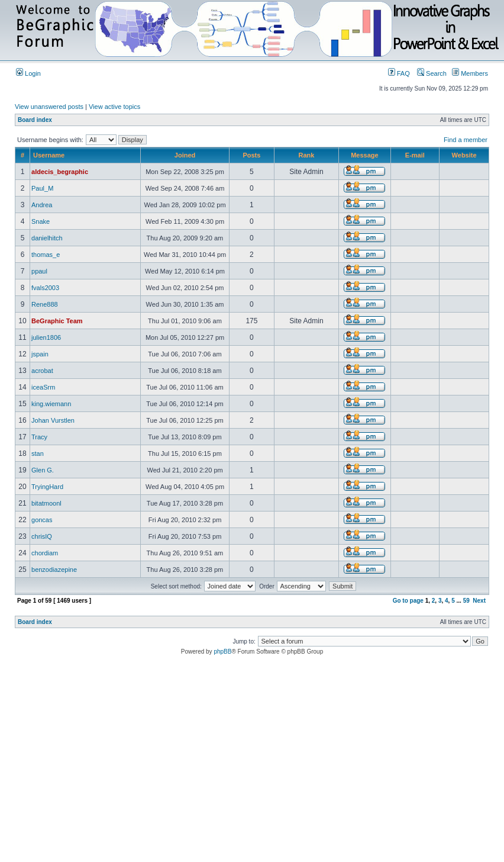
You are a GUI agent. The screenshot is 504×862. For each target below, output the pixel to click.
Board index (35, 120)
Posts (251, 155)
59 (466, 601)
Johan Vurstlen (53, 420)
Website (464, 155)
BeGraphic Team (57, 321)
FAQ (399, 73)
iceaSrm (43, 387)
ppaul (39, 271)
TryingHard (47, 487)
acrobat (42, 371)
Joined (185, 155)
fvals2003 (45, 288)
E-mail (415, 155)
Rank (306, 155)
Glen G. (43, 470)
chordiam (45, 553)
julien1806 (46, 337)
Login (28, 73)
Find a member (466, 140)
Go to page (408, 601)
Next (479, 601)
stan (38, 453)
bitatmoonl (46, 503)
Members (470, 73)
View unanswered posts (49, 107)
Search (432, 73)
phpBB (222, 652)
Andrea (42, 205)
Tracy (39, 437)
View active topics (114, 107)
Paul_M (42, 188)
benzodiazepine (54, 570)
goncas (42, 520)
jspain (40, 354)
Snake (41, 221)
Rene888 (45, 304)
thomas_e (46, 255)
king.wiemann (51, 404)
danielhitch (47, 238)
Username (49, 155)
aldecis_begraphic (60, 172)
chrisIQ (42, 536)
